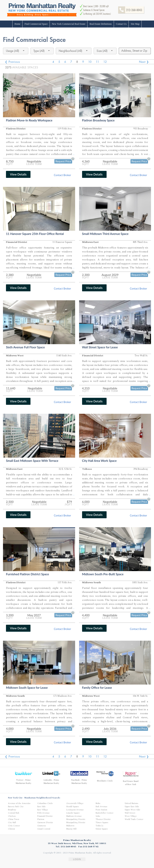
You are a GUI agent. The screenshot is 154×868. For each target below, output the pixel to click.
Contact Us (121, 24)
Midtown (70, 826)
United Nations (131, 803)
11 (97, 62)
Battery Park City (16, 807)
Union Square (102, 829)
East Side (41, 807)
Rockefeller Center (104, 813)
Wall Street (130, 813)
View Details (18, 174)
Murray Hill (71, 829)
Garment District (45, 823)
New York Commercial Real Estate (69, 24)
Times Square (102, 823)
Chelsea (12, 816)
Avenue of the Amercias (19, 803)
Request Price (63, 161)
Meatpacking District (76, 819)
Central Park (14, 813)
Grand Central (44, 829)
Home (17, 24)
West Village (131, 816)
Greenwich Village (75, 803)
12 (105, 62)
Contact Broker (62, 175)
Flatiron (41, 819)
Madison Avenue (74, 816)
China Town (14, 819)
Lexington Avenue (75, 810)
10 (90, 62)
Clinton (11, 829)
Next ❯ (144, 62)
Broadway (12, 810)
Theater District (103, 819)
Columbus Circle (45, 803)
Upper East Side (132, 807)
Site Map (135, 24)
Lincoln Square (73, 813)
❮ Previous (12, 62)
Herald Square (73, 807)
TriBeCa (99, 826)
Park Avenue (102, 807)
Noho (98, 803)
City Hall (12, 823)
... (74, 154)
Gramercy (42, 826)
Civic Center (14, 826)
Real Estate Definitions (101, 24)
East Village (43, 810)
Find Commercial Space (36, 24)
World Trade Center (134, 819)
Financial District (45, 816)
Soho (98, 816)
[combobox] (16, 51)
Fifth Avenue (43, 813)
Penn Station (101, 810)
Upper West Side (132, 810)
